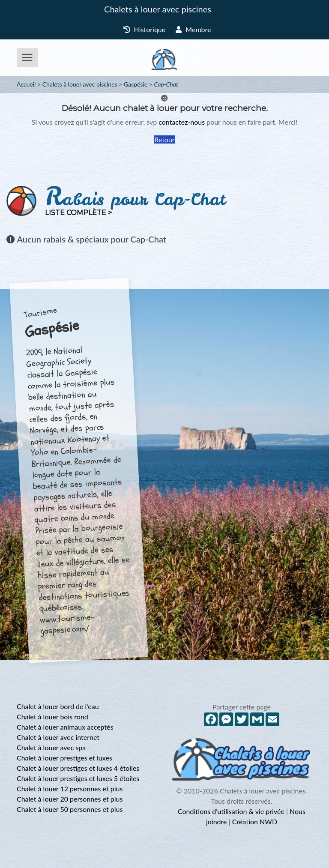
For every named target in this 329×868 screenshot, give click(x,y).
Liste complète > (78, 213)
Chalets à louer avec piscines (158, 9)
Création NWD (255, 822)
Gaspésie (136, 84)
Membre (193, 29)
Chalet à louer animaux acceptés (65, 727)
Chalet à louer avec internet (58, 737)
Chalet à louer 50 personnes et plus (70, 809)
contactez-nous (182, 122)
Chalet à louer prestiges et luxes (64, 758)
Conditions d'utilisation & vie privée (231, 811)
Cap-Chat (166, 84)
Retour (164, 139)
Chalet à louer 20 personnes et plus (70, 799)
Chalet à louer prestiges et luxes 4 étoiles (78, 768)
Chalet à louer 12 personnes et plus (70, 789)
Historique (145, 29)
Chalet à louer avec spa (51, 747)
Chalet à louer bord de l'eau (58, 706)
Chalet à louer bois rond (52, 717)
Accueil (26, 84)
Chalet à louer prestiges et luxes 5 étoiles (78, 778)
